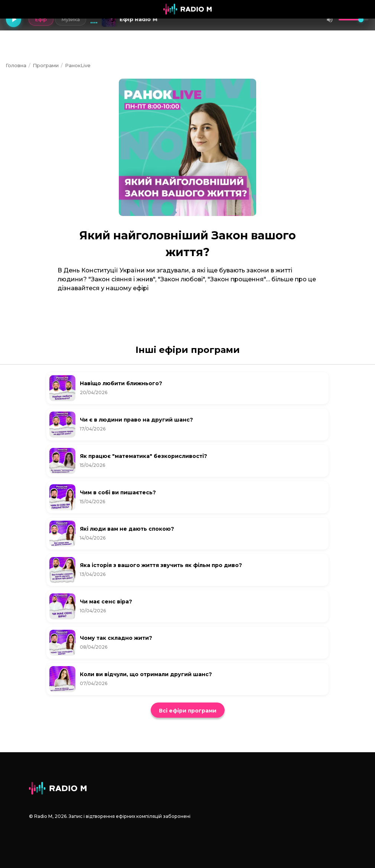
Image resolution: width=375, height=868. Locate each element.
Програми (46, 65)
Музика (69, 19)
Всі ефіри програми (188, 711)
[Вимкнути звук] (330, 20)
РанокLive (78, 65)
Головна (16, 65)
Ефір (39, 19)
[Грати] (14, 20)
